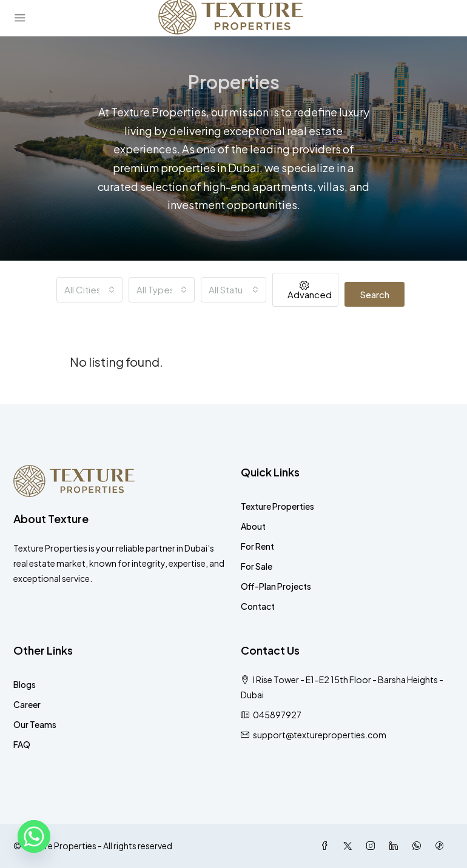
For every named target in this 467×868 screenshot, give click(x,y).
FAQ (22, 744)
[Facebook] (327, 846)
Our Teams (35, 724)
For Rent (257, 546)
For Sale (257, 566)
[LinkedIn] (396, 846)
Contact (258, 606)
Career (27, 704)
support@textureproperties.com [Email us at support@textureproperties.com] (320, 735)
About (253, 526)
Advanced (310, 290)
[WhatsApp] (419, 846)
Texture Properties (277, 506)
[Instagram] (373, 846)
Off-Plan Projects (276, 586)
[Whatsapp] (34, 836)
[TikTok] (442, 846)
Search (375, 294)
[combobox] (89, 290)
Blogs (25, 684)
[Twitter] (350, 846)
